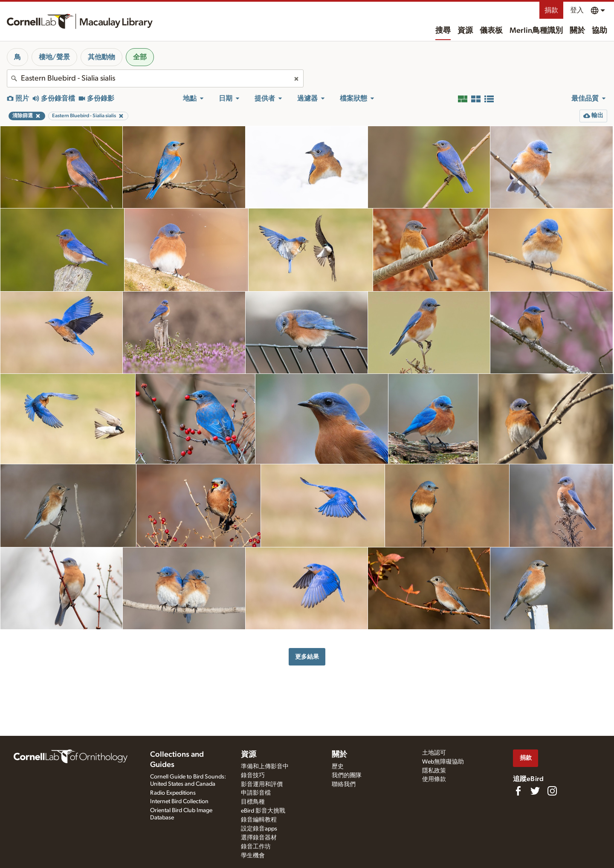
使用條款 (434, 779)
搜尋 (443, 31)
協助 (600, 31)
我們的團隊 (347, 775)
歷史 (338, 767)
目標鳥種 (253, 802)
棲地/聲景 (54, 57)
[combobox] (155, 78)
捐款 (551, 10)
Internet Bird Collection (179, 801)
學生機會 (253, 856)
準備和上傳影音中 (265, 767)
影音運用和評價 (262, 784)
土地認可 (434, 753)
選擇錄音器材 (259, 838)
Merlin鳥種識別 (536, 31)
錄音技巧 (253, 775)
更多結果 (307, 657)
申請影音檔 (256, 793)
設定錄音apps (259, 829)
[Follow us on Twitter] (535, 791)
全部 (140, 57)
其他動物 (101, 57)
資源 (465, 31)
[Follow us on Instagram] (552, 791)
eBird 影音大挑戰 (263, 811)
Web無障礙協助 (443, 762)
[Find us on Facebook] (518, 791)
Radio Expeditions (173, 793)
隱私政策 (434, 771)
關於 (577, 31)
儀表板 (491, 31)
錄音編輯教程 (259, 820)
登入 (577, 10)
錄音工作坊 (256, 847)
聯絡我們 (344, 784)
